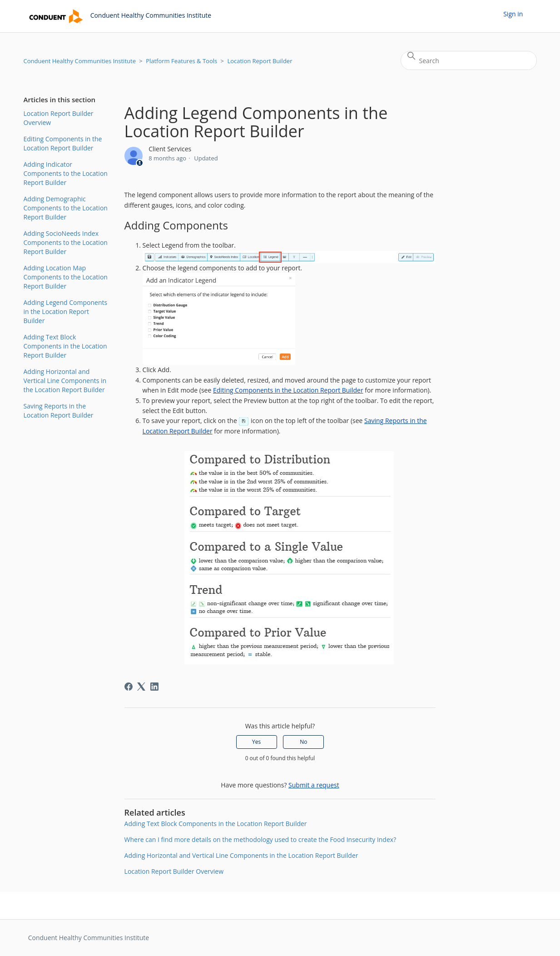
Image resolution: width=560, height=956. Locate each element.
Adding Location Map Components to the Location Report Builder (66, 277)
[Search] (469, 60)
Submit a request (314, 785)
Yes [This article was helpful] (256, 742)
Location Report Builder (260, 61)
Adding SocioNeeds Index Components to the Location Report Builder (66, 242)
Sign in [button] (513, 14)
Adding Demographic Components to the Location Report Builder (66, 208)
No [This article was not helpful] (303, 742)
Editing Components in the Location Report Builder (63, 143)
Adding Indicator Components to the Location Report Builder (66, 173)
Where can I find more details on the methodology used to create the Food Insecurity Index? (260, 839)
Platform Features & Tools (181, 61)
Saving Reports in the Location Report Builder (59, 411)
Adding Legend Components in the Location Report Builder (66, 311)
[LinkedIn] (154, 687)
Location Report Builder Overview (59, 118)
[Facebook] (129, 687)
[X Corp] (141, 687)
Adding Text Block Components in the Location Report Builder (65, 346)
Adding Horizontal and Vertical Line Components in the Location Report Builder (65, 381)
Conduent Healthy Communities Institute (80, 61)
